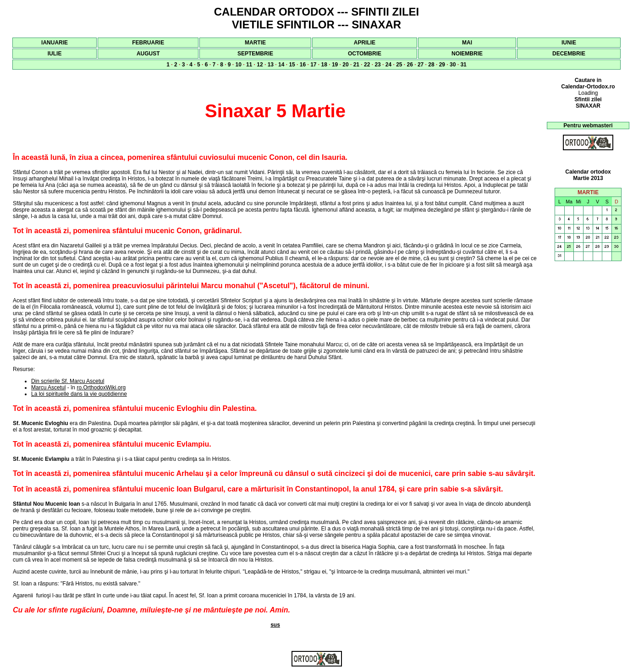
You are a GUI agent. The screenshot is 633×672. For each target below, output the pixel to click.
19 (335, 65)
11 (249, 65)
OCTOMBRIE (365, 54)
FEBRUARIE (148, 43)
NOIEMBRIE (467, 54)
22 (367, 65)
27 (421, 65)
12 (260, 65)
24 (388, 65)
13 (271, 65)
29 (442, 65)
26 (410, 65)
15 (292, 65)
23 (377, 65)
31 (463, 65)
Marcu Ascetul (48, 388)
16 (303, 65)
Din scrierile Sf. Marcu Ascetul (68, 381)
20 (345, 65)
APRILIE (365, 43)
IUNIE (569, 43)
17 (313, 65)
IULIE (55, 54)
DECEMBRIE (569, 54)
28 (431, 65)
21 (356, 65)
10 (239, 65)
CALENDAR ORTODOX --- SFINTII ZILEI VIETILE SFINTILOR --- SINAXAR (317, 18)
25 (399, 65)
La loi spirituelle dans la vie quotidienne (79, 394)
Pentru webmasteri (588, 126)
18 (324, 65)
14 (281, 65)
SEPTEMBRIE (255, 54)
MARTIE (255, 43)
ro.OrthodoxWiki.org (101, 388)
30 (453, 65)
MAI (467, 43)
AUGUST (148, 54)
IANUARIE (55, 43)
